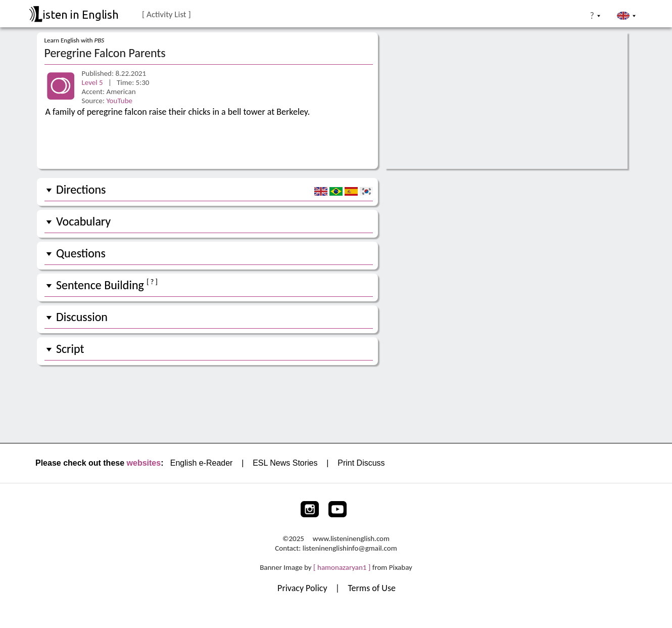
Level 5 (93, 82)
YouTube (119, 101)
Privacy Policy (303, 588)
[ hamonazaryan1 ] (342, 567)
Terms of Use (372, 588)
